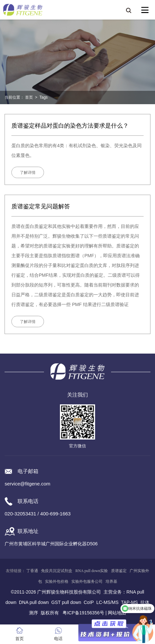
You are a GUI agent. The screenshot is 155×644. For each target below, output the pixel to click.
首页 (29, 97)
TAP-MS (130, 602)
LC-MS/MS (107, 602)
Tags (43, 97)
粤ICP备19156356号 (83, 613)
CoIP (89, 602)
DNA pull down (34, 602)
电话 (58, 639)
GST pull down (66, 602)
